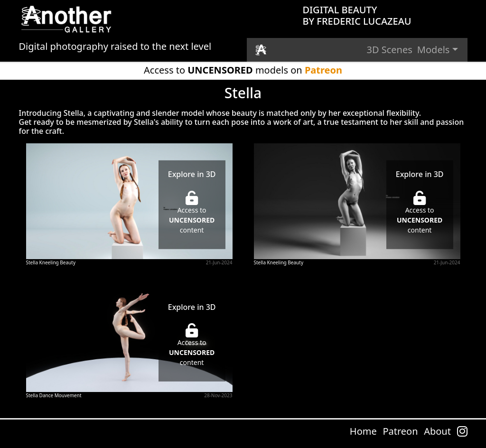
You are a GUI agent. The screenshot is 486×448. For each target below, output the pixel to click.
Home (363, 431)
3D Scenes (390, 50)
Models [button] (434, 50)
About (437, 431)
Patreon (400, 431)
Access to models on (243, 70)
